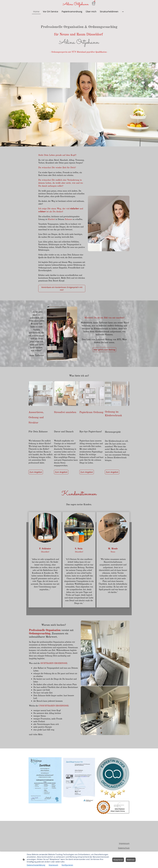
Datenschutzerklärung (36, 865)
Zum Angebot (36, 472)
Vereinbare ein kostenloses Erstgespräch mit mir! (62, 289)
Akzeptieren (118, 860)
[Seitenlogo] (79, 4)
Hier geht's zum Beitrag (104, 350)
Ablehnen (131, 860)
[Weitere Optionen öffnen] (123, 12)
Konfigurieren (67, 865)
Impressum (124, 843)
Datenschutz (124, 848)
